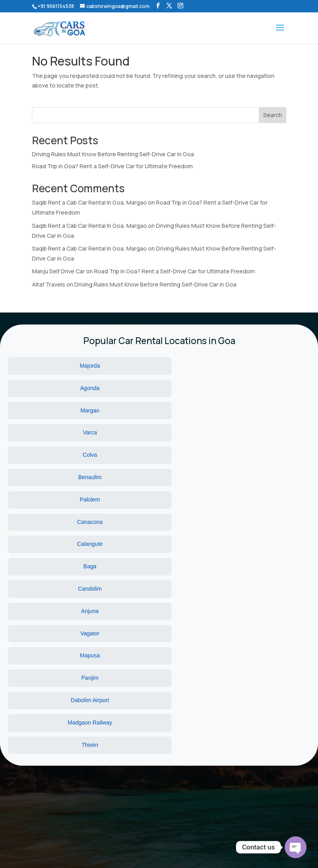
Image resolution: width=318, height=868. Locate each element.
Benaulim (265, 388)
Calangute (265, 410)
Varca (53, 388)
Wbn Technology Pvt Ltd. (205, 851)
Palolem (53, 410)
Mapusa (159, 455)
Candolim (159, 432)
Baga (53, 432)
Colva (159, 388)
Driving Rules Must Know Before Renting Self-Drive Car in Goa (113, 154)
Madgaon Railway (159, 477)
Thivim (265, 477)
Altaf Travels (49, 284)
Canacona (159, 410)
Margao (265, 366)
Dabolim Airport (53, 477)
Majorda (53, 366)
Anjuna (265, 432)
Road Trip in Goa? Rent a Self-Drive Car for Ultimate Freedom (112, 166)
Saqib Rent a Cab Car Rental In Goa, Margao (89, 202)
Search (273, 115)
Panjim (265, 455)
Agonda (159, 366)
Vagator (53, 455)
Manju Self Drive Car (58, 271)
